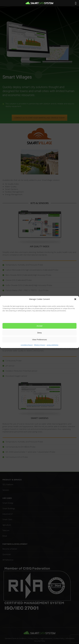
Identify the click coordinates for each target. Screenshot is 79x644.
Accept (39, 326)
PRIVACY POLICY (40, 345)
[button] (75, 299)
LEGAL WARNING (52, 345)
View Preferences (39, 340)
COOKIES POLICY (27, 345)
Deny (39, 333)
